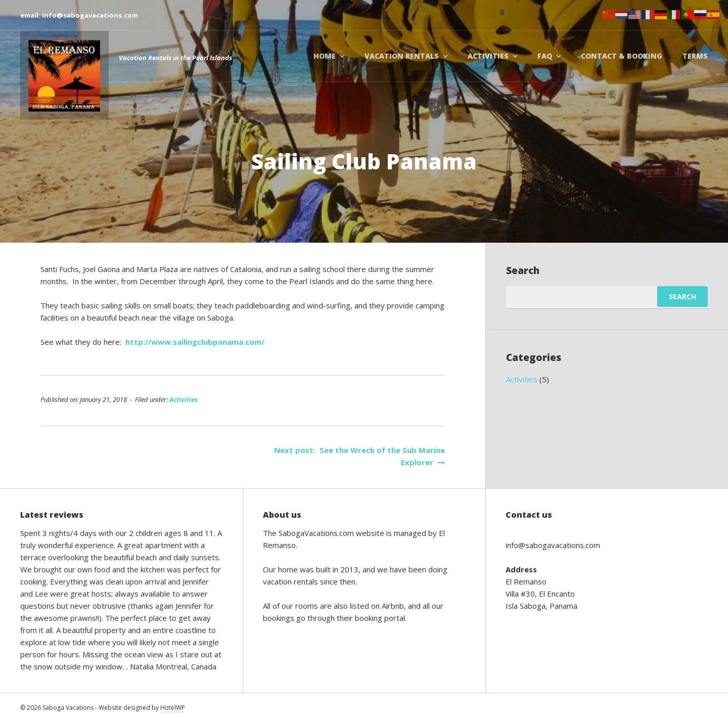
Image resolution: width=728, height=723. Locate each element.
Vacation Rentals (402, 56)
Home (325, 56)
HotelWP (173, 708)
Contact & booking (622, 56)
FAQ (545, 56)
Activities (488, 56)
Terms (695, 56)
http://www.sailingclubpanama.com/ (195, 342)
